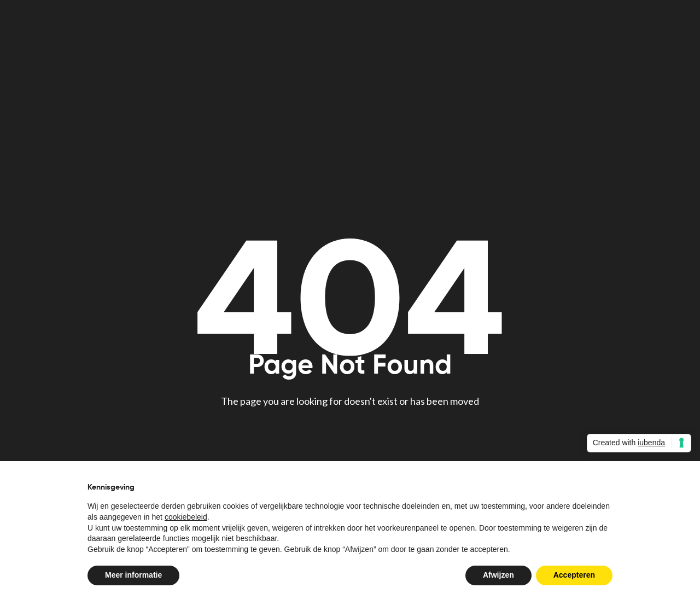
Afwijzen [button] (498, 575)
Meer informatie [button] (133, 575)
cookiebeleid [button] (186, 517)
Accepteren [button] (574, 575)
